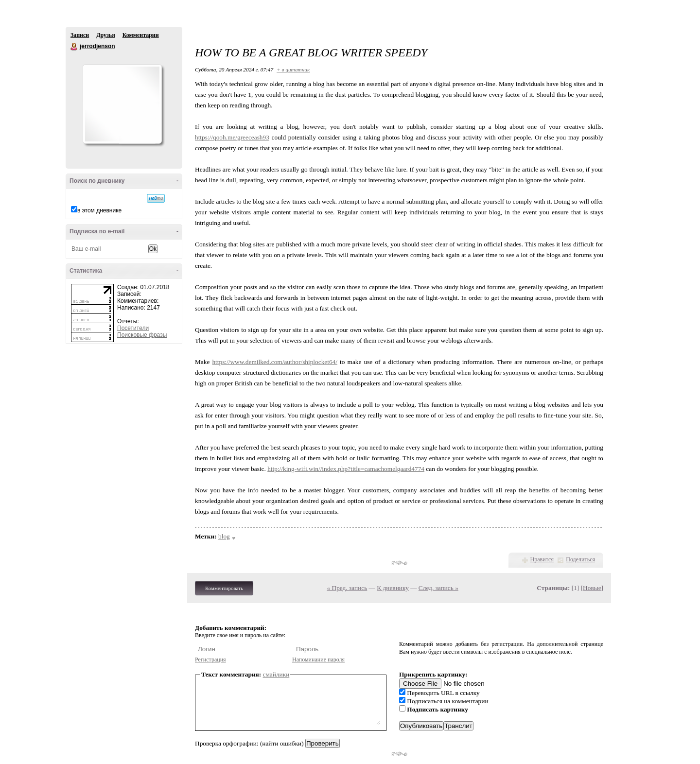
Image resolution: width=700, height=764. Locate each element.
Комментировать (224, 588)
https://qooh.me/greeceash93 (232, 137)
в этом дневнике (99, 210)
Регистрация (210, 660)
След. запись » (438, 588)
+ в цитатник (293, 69)
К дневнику (393, 588)
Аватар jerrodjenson (122, 104)
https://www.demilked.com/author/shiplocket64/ (275, 362)
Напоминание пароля (318, 660)
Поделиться (580, 559)
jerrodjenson (74, 47)
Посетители (133, 328)
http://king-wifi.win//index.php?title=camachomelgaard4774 (346, 469)
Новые (592, 588)
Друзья (105, 35)
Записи (80, 35)
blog (224, 536)
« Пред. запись (347, 588)
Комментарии (141, 35)
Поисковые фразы (142, 335)
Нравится (542, 559)
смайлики (276, 674)
